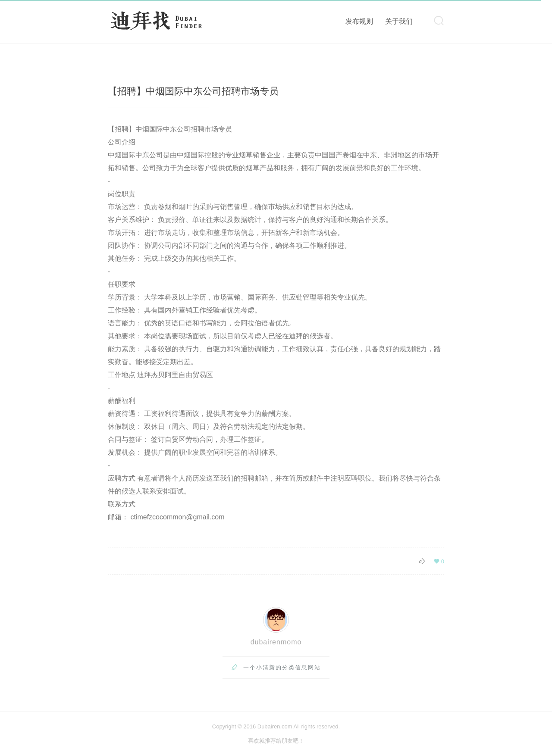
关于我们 (399, 21)
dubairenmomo (276, 642)
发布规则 (359, 21)
